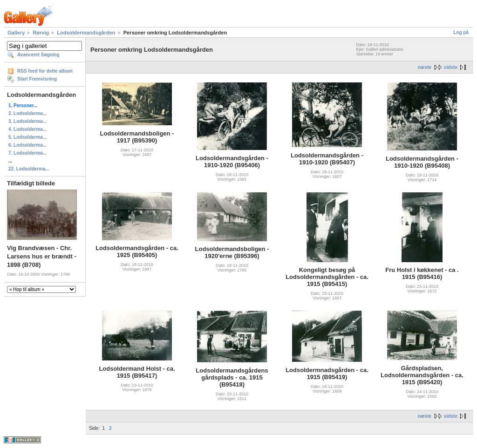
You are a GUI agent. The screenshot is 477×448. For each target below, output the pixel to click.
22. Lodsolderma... (29, 169)
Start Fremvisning (37, 79)
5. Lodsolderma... (27, 137)
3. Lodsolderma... (27, 121)
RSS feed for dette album (45, 71)
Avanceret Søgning (38, 55)
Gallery (16, 33)
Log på (461, 32)
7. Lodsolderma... (27, 153)
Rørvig (41, 33)
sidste (451, 67)
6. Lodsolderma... (27, 145)
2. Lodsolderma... (27, 113)
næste (425, 67)
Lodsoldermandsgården (86, 33)
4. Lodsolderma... (27, 129)
